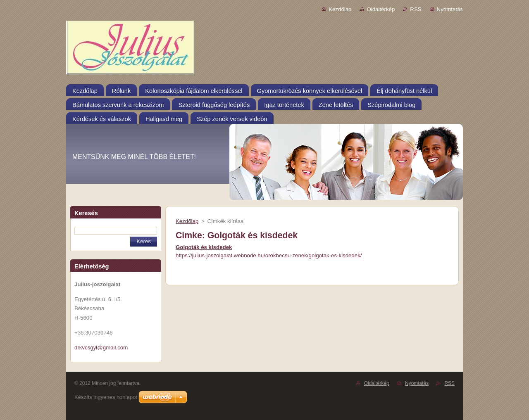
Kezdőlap (340, 9)
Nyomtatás (450, 9)
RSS (416, 9)
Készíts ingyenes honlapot (106, 397)
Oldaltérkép (381, 9)
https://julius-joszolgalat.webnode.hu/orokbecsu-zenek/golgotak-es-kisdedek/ (269, 255)
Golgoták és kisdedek (204, 247)
